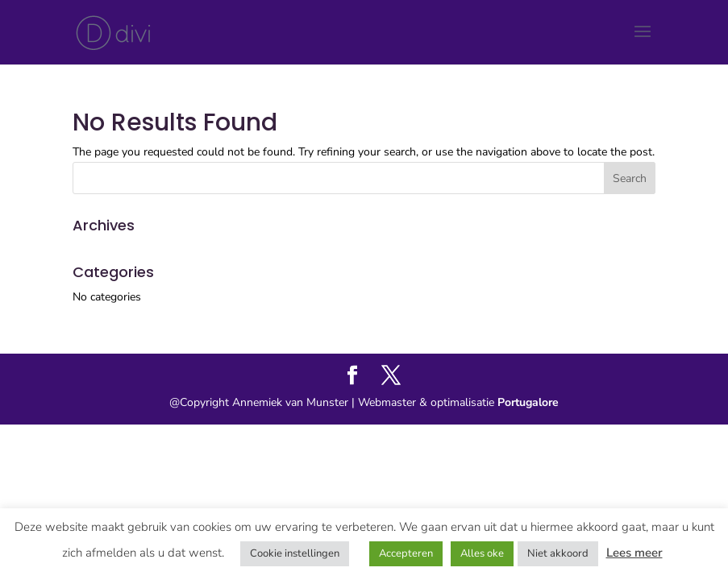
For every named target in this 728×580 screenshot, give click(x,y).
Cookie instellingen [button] (295, 553)
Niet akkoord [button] (558, 553)
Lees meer (634, 553)
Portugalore (526, 402)
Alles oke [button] (482, 553)
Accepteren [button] (406, 553)
